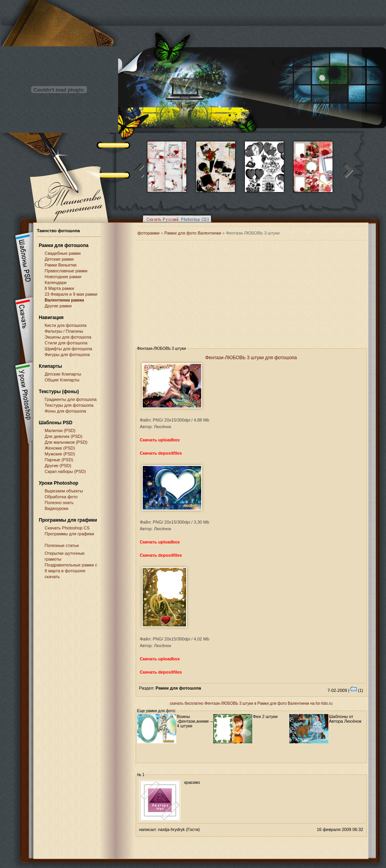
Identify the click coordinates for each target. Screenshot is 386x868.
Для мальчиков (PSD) (66, 442)
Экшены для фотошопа (68, 337)
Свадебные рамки (63, 253)
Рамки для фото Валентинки (193, 233)
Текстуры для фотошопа (69, 405)
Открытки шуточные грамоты (65, 556)
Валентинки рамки (65, 300)
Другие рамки (58, 306)
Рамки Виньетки (61, 265)
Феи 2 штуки (265, 716)
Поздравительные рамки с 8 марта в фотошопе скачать (71, 571)
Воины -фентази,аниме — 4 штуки (196, 721)
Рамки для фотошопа (64, 245)
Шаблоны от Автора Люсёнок (345, 719)
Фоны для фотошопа (66, 411)
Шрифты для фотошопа (69, 349)
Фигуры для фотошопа (67, 355)
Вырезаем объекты (64, 491)
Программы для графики (70, 534)
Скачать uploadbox (160, 440)
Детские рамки (59, 259)
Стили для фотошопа (66, 343)
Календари (56, 282)
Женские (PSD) (60, 448)
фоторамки (149, 233)
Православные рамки (66, 271)
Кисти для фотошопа (66, 325)
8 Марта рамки (59, 288)
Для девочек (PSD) (64, 436)
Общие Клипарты (62, 380)
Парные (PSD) (59, 460)
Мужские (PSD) (60, 454)
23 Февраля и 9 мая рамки (71, 294)
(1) (357, 690)
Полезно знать (59, 503)
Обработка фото (61, 497)
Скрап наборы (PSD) (66, 471)
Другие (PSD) (58, 466)
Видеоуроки (57, 508)
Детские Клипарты (63, 374)
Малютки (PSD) (60, 430)
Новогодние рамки (63, 277)
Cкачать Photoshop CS (67, 528)
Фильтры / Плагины (64, 331)
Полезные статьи (62, 545)
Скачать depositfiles (161, 453)
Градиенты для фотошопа (71, 399)
